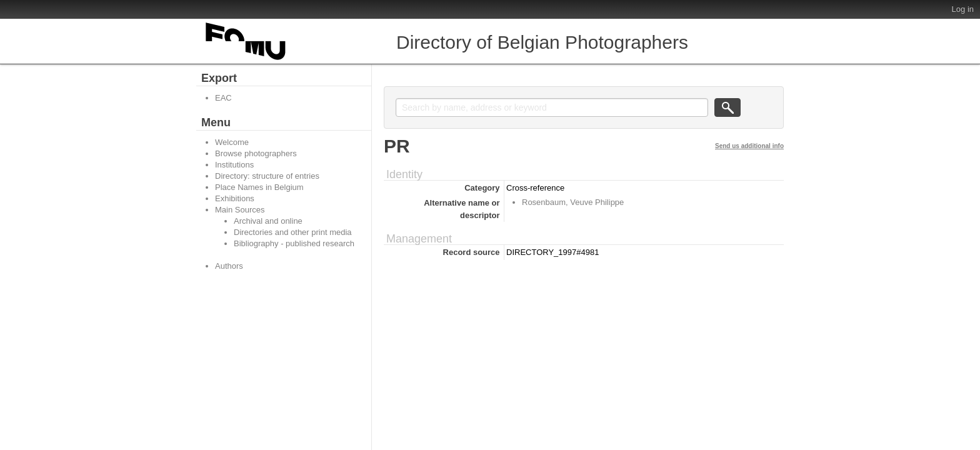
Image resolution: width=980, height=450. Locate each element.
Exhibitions (235, 198)
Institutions (234, 165)
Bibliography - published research (294, 243)
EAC (223, 98)
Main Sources (240, 210)
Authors (229, 266)
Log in (963, 9)
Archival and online (268, 221)
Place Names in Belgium (259, 187)
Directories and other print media (293, 232)
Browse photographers (256, 153)
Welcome (232, 142)
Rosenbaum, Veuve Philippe (573, 202)
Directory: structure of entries (267, 176)
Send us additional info (749, 146)
